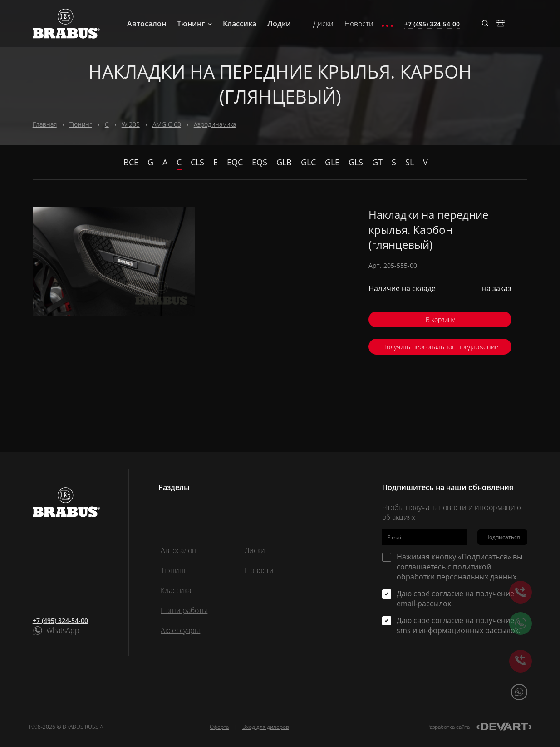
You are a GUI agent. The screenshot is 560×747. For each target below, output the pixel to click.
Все (131, 162)
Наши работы (184, 610)
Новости (359, 24)
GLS (356, 162)
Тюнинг (194, 24)
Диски (323, 24)
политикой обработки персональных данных (457, 572)
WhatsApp (63, 631)
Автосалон (147, 24)
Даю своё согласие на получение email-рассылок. (455, 599)
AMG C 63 (167, 124)
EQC (235, 162)
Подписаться (503, 537)
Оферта (219, 727)
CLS (197, 162)
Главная (45, 124)
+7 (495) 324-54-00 (60, 621)
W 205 (131, 124)
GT (377, 162)
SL (410, 162)
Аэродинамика (215, 124)
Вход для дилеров (266, 727)
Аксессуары (180, 630)
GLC (308, 162)
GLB (284, 162)
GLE (332, 162)
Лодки (279, 24)
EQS (260, 162)
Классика (240, 24)
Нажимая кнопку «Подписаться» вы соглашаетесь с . (459, 567)
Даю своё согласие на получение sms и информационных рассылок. (459, 625)
